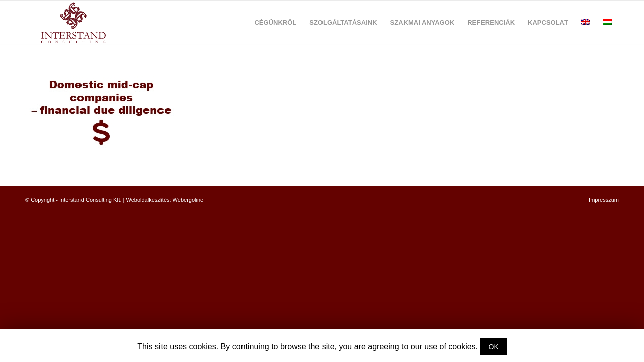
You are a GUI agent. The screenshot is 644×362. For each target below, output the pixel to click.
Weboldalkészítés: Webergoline (165, 200)
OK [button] (494, 347)
